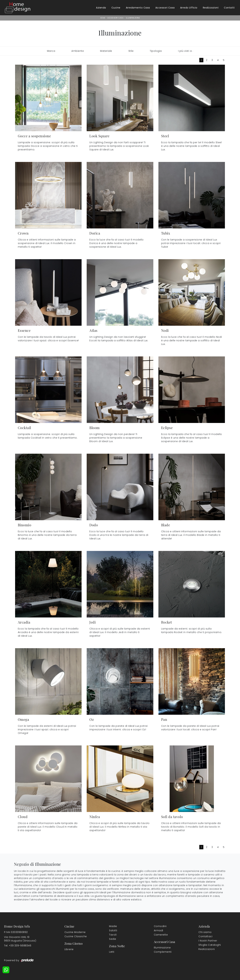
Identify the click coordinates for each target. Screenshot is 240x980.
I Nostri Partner (208, 941)
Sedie (113, 939)
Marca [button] (51, 51)
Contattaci (205, 936)
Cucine (116, 8)
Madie (113, 926)
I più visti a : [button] (186, 51)
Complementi (163, 952)
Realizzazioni (211, 8)
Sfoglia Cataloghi (210, 945)
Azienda (101, 8)
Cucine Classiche (76, 936)
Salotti (113, 930)
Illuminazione (133, 18)
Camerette (161, 935)
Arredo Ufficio (189, 8)
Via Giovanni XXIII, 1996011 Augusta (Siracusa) (20, 939)
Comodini (160, 926)
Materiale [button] (106, 51)
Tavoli (113, 935)
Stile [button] (131, 51)
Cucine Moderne (75, 932)
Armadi (159, 930)
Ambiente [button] (78, 51)
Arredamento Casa (138, 8)
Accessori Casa (165, 8)
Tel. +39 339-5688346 (18, 946)
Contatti (229, 8)
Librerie (69, 949)
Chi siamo (205, 932)
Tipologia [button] (156, 51)
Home (103, 18)
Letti (112, 952)
